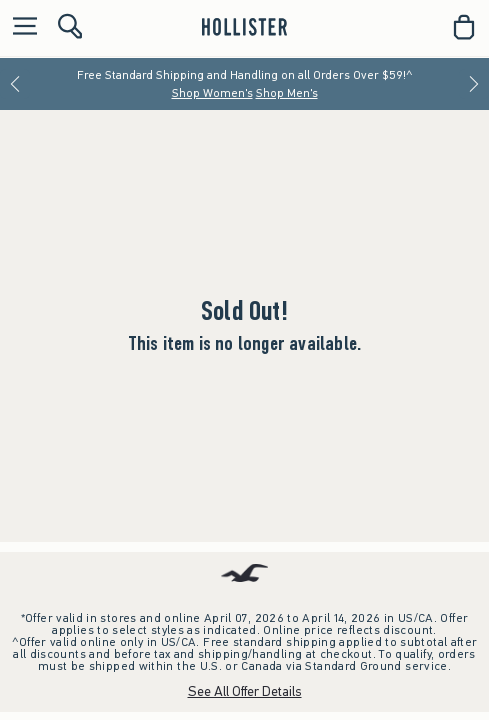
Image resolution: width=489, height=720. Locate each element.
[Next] (474, 84)
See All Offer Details (245, 691)
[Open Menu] (20, 27)
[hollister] (244, 27)
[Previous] (15, 84)
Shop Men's (287, 93)
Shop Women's (212, 93)
